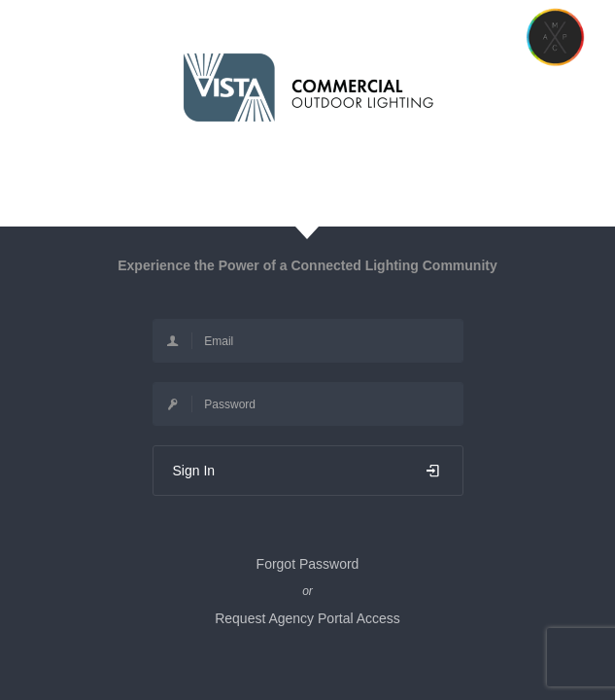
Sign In (308, 471)
